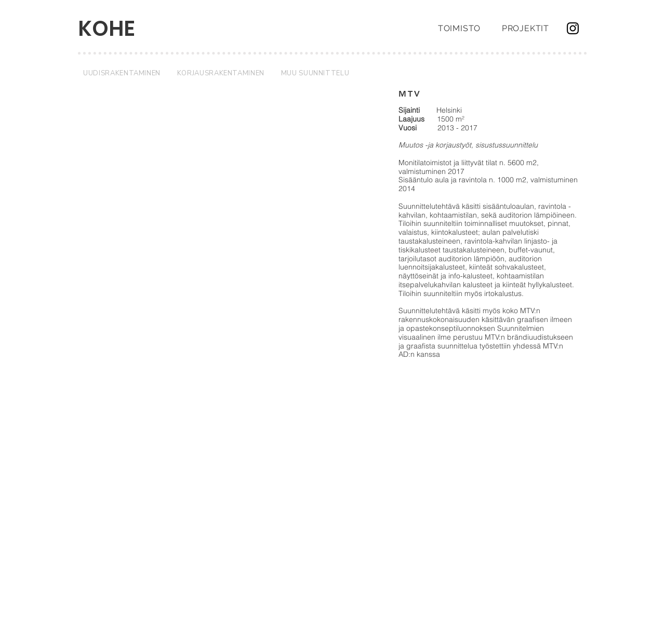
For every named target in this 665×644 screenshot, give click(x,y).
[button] (227, 217)
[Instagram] (573, 28)
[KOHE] (117, 29)
